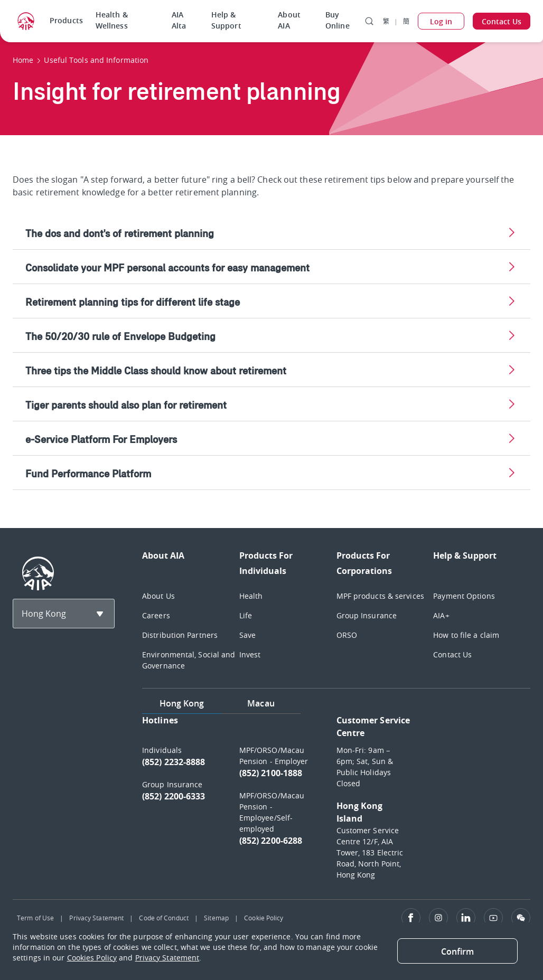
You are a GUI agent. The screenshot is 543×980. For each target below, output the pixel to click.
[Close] (457, 951)
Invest (250, 654)
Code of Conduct (164, 918)
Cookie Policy (264, 918)
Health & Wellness (112, 20)
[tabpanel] (336, 802)
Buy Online (338, 20)
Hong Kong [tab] (182, 703)
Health (251, 596)
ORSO (347, 635)
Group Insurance (367, 615)
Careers (156, 615)
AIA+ (441, 615)
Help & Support (226, 20)
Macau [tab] (261, 703)
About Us (158, 596)
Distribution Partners (180, 635)
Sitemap (216, 918)
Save (247, 635)
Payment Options (464, 596)
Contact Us (452, 654)
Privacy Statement (96, 918)
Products (66, 20)
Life (246, 615)
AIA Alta (179, 20)
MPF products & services (380, 596)
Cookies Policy (92, 958)
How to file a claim (466, 635)
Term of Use (35, 918)
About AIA (289, 20)
